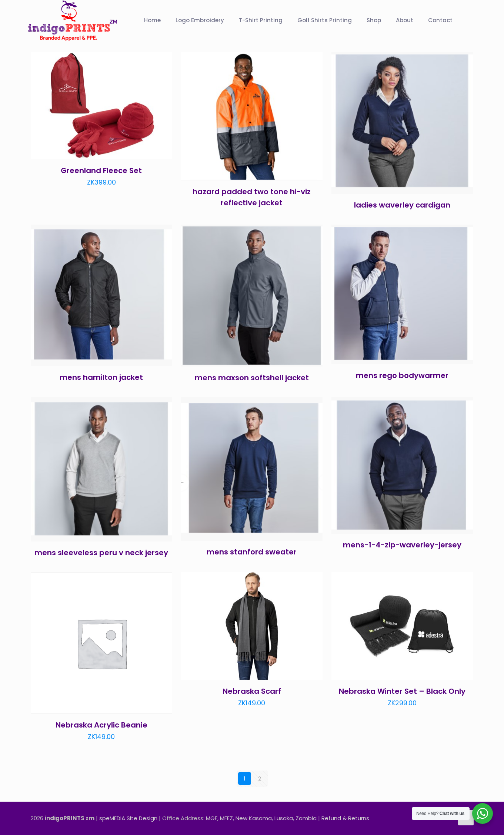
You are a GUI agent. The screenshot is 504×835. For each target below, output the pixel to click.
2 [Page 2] (260, 778)
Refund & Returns (345, 818)
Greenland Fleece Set (101, 170)
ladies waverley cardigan (402, 205)
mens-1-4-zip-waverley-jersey (402, 545)
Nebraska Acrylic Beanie (101, 725)
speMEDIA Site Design (128, 818)
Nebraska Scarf (252, 691)
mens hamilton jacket (101, 377)
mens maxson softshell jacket (252, 378)
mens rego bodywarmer (402, 375)
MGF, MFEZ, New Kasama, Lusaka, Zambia (261, 818)
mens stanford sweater (252, 552)
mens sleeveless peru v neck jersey (101, 553)
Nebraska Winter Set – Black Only (402, 691)
